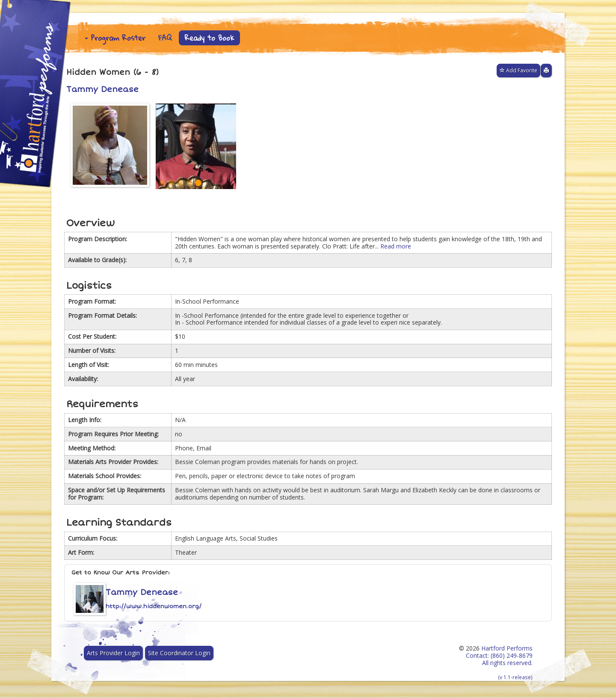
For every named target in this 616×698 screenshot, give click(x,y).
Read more (396, 246)
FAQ (165, 38)
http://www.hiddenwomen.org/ (154, 606)
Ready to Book (209, 38)
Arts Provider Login (113, 653)
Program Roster (115, 38)
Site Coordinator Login (179, 653)
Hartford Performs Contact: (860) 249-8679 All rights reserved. (499, 662)
